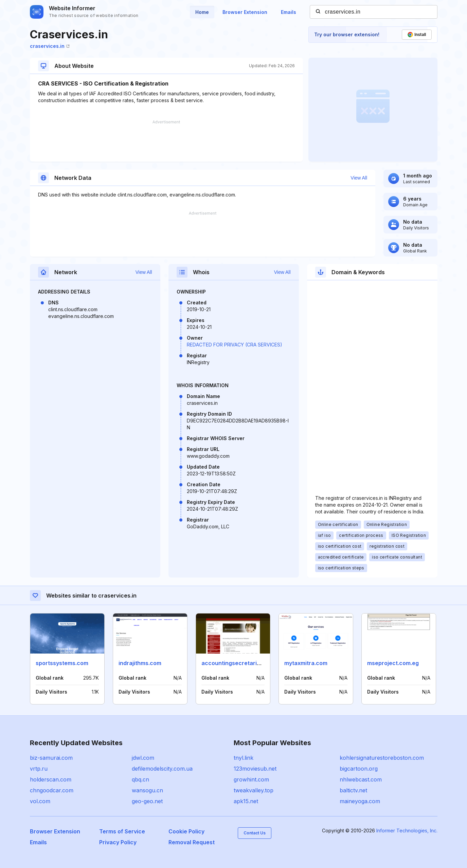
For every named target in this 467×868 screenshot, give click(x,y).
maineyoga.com (360, 801)
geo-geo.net (147, 801)
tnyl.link (244, 758)
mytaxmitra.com (306, 663)
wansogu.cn (147, 790)
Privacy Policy (118, 842)
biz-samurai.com (51, 758)
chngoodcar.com (52, 790)
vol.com (40, 801)
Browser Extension (245, 12)
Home (202, 12)
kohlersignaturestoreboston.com (382, 758)
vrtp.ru (39, 769)
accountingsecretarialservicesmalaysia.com (261, 663)
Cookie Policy (186, 831)
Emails (289, 12)
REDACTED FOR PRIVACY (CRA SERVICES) (235, 345)
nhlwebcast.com (361, 779)
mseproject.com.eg (393, 663)
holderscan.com (51, 779)
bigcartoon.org (359, 769)
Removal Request (192, 842)
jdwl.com (143, 758)
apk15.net (246, 801)
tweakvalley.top (254, 790)
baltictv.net (353, 790)
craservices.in (50, 46)
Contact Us (255, 833)
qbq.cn (140, 779)
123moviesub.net (255, 769)
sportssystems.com (62, 663)
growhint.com (251, 779)
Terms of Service (122, 831)
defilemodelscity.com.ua (162, 769)
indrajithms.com (140, 663)
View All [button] (359, 178)
